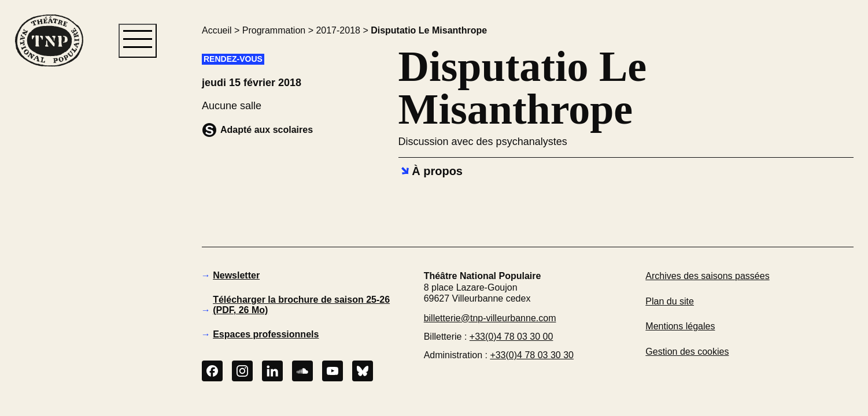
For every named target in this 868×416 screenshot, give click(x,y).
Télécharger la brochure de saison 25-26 (301, 305)
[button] (49, 265)
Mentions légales (680, 326)
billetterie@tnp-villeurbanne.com (490, 318)
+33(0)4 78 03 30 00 (511, 337)
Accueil (217, 30)
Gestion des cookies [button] (687, 352)
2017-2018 (338, 30)
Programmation (274, 30)
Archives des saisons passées (707, 276)
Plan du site (670, 301)
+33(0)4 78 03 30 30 (532, 355)
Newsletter (236, 275)
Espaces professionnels (266, 334)
